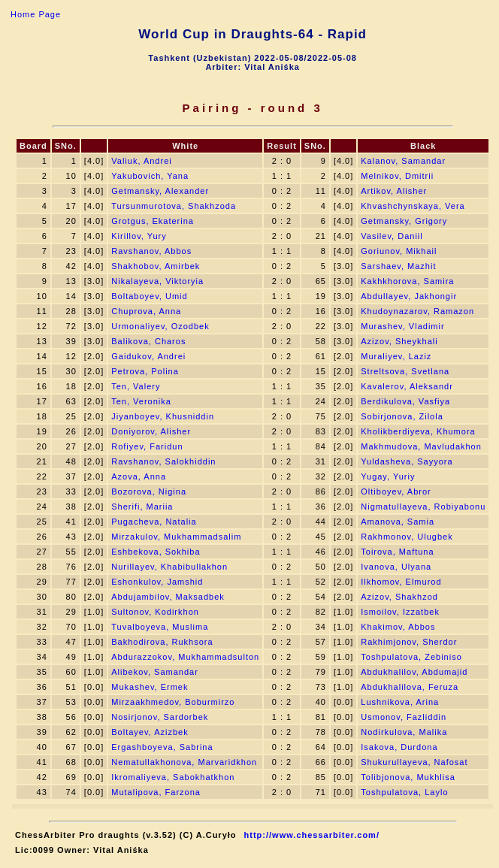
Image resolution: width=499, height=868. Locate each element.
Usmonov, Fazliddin (404, 717)
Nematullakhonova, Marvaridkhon (184, 762)
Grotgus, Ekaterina (153, 221)
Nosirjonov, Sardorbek (160, 717)
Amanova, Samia (398, 522)
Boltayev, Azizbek (150, 732)
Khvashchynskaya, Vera (413, 206)
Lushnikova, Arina (400, 702)
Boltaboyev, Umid (149, 296)
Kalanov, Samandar (403, 161)
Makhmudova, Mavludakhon (421, 446)
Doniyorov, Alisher (151, 431)
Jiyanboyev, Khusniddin (163, 416)
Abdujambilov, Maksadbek (168, 597)
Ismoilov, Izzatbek (400, 612)
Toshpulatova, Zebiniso (411, 657)
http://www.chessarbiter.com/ (312, 835)
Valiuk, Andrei (141, 161)
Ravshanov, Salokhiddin (163, 461)
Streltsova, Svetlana (405, 371)
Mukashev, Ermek (150, 687)
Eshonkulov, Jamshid (157, 582)
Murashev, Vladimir (402, 326)
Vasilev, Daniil (392, 236)
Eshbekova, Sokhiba (156, 552)
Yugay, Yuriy (388, 476)
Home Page (36, 14)
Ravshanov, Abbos (151, 251)
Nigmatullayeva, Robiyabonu (423, 507)
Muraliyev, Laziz (396, 356)
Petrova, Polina (145, 371)
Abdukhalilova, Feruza (410, 687)
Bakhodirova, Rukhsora (162, 642)
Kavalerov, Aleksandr (407, 386)
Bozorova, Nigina (149, 491)
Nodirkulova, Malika (404, 732)
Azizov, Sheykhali (399, 341)
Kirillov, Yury (139, 236)
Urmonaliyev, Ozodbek (160, 326)
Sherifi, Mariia (142, 507)
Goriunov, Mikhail (399, 251)
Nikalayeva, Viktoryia (157, 281)
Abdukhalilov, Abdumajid (414, 672)
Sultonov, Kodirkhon (155, 612)
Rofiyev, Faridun (147, 446)
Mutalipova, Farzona (156, 792)
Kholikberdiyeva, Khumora (418, 431)
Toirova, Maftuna (397, 552)
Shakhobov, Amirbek (156, 266)
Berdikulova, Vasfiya (405, 401)
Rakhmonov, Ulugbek (407, 537)
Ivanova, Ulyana (396, 567)
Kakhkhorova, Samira (407, 281)
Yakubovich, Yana (150, 176)
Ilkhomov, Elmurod (401, 582)
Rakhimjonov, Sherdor (409, 642)
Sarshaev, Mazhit (398, 266)
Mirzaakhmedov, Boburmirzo (173, 702)
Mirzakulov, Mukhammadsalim (176, 537)
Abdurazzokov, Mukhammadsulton (185, 657)
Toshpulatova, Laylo (404, 792)
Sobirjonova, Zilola (402, 416)
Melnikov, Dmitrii (397, 176)
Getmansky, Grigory (404, 221)
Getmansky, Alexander (160, 191)
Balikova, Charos (148, 341)
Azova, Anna (139, 476)
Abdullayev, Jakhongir (409, 296)
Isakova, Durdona (399, 747)
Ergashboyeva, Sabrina (162, 747)
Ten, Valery (136, 386)
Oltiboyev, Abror (396, 491)
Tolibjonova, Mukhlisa (408, 777)
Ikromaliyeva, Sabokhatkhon (173, 777)
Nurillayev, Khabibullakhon (169, 567)
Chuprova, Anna (146, 311)
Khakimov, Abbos (398, 627)
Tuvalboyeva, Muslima (160, 627)
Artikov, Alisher (394, 191)
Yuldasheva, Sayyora (407, 461)
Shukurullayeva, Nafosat (414, 762)
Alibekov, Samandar (155, 672)
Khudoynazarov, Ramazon (417, 311)
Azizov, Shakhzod (399, 597)
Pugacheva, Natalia (154, 522)
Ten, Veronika (141, 401)
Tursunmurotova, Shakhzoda (174, 206)
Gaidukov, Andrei (148, 356)
